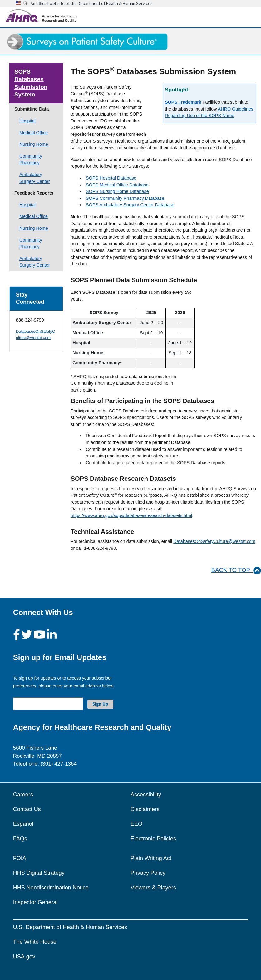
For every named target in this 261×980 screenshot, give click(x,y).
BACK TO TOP (236, 570)
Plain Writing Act (151, 858)
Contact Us (27, 809)
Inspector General (35, 902)
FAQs (20, 839)
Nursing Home (34, 144)
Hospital (27, 121)
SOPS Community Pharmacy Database (125, 198)
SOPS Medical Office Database (117, 185)
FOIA (20, 858)
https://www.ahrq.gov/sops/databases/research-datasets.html (132, 515)
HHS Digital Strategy (39, 873)
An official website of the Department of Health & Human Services (92, 3)
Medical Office (34, 133)
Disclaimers (145, 809)
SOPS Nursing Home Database (117, 191)
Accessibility (146, 795)
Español (23, 824)
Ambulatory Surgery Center (35, 178)
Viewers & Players (153, 888)
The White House (35, 942)
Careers (23, 795)
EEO (136, 824)
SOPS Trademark (183, 102)
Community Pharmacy (31, 160)
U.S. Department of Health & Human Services (70, 927)
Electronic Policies (153, 839)
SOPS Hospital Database (111, 178)
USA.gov (24, 957)
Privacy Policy (148, 873)
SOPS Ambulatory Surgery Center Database (130, 205)
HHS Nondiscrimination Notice (51, 888)
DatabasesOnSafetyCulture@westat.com (214, 541)
